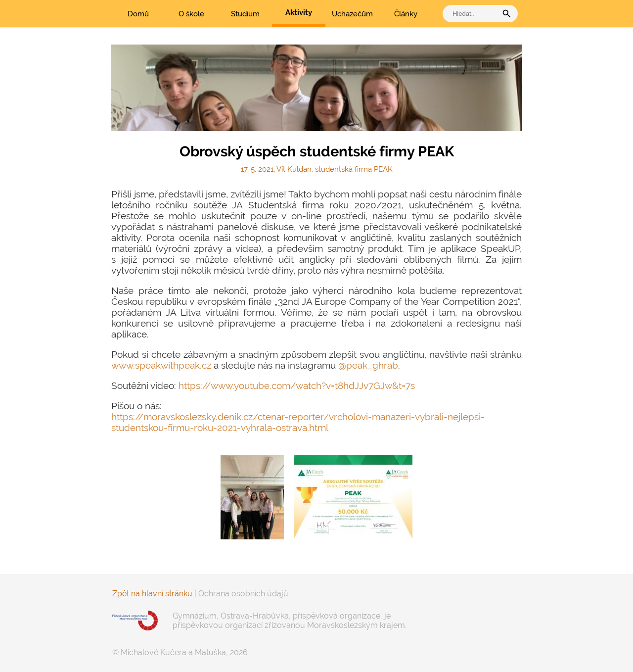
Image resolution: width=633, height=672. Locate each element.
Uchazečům (352, 14)
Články (406, 14)
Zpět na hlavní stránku (152, 594)
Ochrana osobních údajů (243, 594)
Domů (138, 14)
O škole (191, 14)
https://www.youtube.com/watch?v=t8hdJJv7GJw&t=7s (297, 385)
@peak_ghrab (368, 365)
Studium (245, 14)
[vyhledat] (472, 14)
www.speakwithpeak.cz (161, 365)
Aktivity (299, 12)
